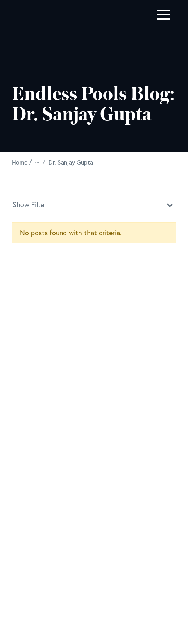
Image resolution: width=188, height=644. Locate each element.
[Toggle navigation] (163, 15)
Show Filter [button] (94, 204)
